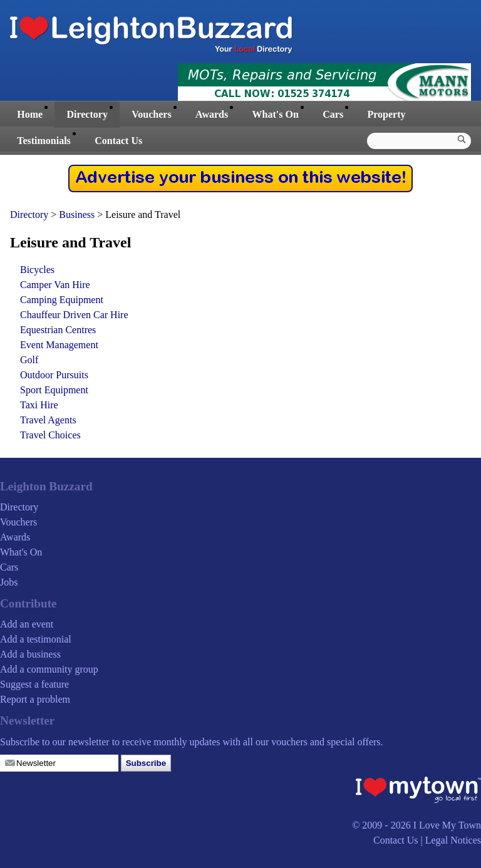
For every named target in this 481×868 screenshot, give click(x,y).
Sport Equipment (54, 390)
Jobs (9, 582)
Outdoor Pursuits (54, 375)
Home (30, 114)
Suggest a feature (34, 684)
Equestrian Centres (58, 330)
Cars (333, 114)
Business (78, 214)
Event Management (59, 345)
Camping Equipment (62, 300)
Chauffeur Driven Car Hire (74, 315)
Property (386, 114)
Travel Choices (50, 435)
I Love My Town (447, 825)
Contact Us (118, 141)
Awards (212, 114)
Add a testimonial (36, 639)
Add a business (30, 654)
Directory (87, 114)
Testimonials (44, 141)
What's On (276, 114)
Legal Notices (453, 840)
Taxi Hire (39, 405)
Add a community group (49, 669)
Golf (29, 360)
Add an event (27, 624)
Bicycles (37, 270)
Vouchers (151, 114)
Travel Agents (48, 420)
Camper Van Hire (55, 285)
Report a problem (35, 699)
